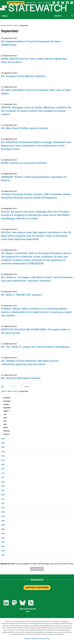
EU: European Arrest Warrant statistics (23, 76)
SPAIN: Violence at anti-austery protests (24, 163)
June (5, 418)
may (5, 421)
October (6, 404)
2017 (3, 477)
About (27, 639)
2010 (3, 508)
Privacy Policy (44, 639)
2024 (3, 447)
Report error (37, 569)
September (7, 408)
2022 (3, 456)
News (10, 25)
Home (4, 25)
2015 (3, 486)
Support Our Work (16, 3)
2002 (3, 542)
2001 (3, 546)
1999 (3, 555)
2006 (3, 525)
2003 (3, 538)
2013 (3, 495)
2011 (3, 503)
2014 (3, 490)
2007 (3, 521)
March (6, 428)
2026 (3, 439)
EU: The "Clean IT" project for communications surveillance (35, 347)
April (5, 424)
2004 (3, 533)
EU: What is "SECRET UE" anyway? (22, 295)
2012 (16, 25)
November (7, 401)
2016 (3, 482)
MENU (4, 16)
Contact (34, 639)
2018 (3, 473)
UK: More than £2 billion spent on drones (25, 128)
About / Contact (44, 3)
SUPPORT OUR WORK (37, 588)
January (6, 434)
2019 (3, 469)
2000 (3, 551)
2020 (3, 465)
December (7, 398)
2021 (3, 460)
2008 (3, 516)
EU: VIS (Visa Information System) (21, 378)
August (6, 411)
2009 (3, 512)
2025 (3, 443)
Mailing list (31, 3)
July (5, 414)
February (7, 431)
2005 (3, 529)
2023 (3, 452)
